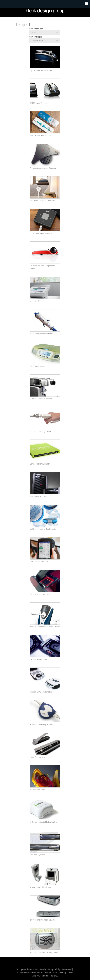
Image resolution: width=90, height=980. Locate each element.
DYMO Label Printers (38, 103)
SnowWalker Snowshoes (40, 790)
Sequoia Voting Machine (40, 594)
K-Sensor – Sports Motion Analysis (44, 822)
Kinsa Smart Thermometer (41, 136)
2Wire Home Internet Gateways (43, 920)
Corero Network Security (40, 464)
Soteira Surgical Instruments (41, 334)
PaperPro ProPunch (38, 757)
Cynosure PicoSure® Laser (41, 70)
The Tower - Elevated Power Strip (43, 201)
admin (46, 976)
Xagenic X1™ (35, 301)
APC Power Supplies (38, 497)
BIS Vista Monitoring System (41, 725)
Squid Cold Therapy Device (41, 233)
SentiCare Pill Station (38, 366)
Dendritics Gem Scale (39, 659)
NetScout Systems (37, 855)
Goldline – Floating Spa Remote (43, 529)
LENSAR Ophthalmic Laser (41, 399)
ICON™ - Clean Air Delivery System (44, 952)
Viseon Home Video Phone (41, 887)
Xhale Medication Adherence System (45, 627)
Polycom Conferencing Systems (43, 168)
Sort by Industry (36, 29)
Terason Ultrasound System (41, 692)
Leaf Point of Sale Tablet (40, 562)
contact (54, 976)
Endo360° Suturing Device (41, 431)
